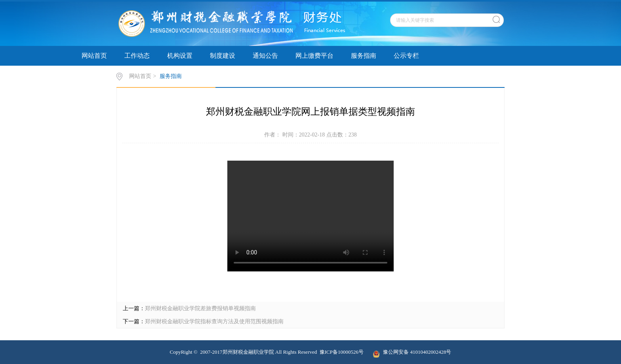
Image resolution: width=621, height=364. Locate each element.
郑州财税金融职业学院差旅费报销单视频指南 (200, 308)
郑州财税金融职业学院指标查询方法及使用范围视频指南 (214, 321)
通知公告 (265, 56)
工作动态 (137, 56)
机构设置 (180, 56)
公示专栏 (406, 56)
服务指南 (364, 56)
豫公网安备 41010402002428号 (412, 352)
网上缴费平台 (314, 56)
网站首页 (94, 56)
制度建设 (223, 56)
